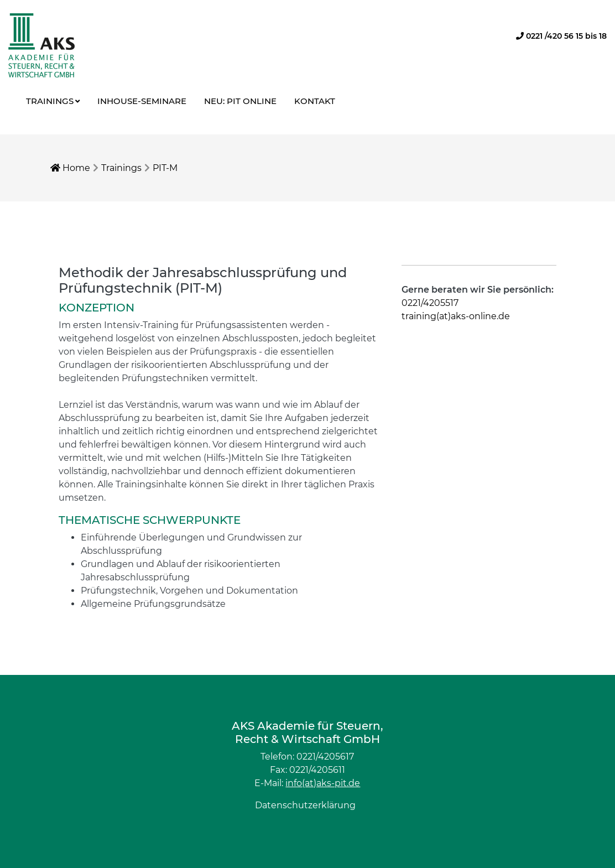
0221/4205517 (430, 303)
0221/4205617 (325, 757)
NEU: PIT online (240, 101)
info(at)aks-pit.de (323, 783)
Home (70, 168)
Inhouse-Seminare (142, 101)
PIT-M (165, 168)
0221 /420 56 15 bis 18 (561, 36)
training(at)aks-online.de (456, 316)
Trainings (50, 101)
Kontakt (315, 101)
